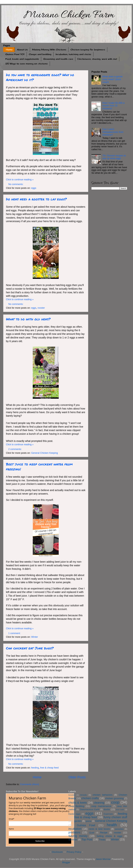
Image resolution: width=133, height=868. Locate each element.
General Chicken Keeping (44, 453)
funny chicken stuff (115, 817)
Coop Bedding (76, 806)
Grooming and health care (58, 59)
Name (11, 829)
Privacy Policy (74, 852)
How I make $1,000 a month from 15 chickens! (113, 106)
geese (89, 821)
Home (9, 50)
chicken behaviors (102, 795)
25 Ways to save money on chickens (26, 64)
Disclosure (57, 852)
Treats (102, 840)
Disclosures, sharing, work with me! (97, 59)
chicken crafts (90, 798)
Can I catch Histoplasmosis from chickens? (113, 132)
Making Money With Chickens (49, 50)
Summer (73, 840)
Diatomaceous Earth (90, 809)
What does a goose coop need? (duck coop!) (112, 79)
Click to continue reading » (20, 180)
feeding (35, 768)
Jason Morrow (103, 859)
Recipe (104, 833)
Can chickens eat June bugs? (30, 648)
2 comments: (15, 449)
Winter (35, 637)
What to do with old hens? (28, 319)
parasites (119, 829)
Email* (11, 819)
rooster (41, 308)
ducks (107, 809)
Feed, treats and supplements (22, 59)
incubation (75, 829)
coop (115, 802)
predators (74, 832)
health (112, 825)
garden (78, 821)
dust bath (120, 810)
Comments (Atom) (30, 784)
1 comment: (15, 633)
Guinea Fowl (86, 825)
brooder (72, 795)
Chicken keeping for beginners (88, 50)
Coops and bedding (40, 54)
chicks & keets (78, 803)
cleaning (99, 803)
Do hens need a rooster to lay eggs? (36, 199)
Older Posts (77, 777)
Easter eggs (74, 814)
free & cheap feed (49, 768)
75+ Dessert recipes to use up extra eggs (114, 157)
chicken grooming (114, 798)
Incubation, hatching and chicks (73, 54)
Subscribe (40, 841)
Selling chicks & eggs (109, 836)
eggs (34, 188)
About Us (22, 50)
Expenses (108, 814)
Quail (92, 833)
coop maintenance (101, 806)
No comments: (16, 184)
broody (84, 795)
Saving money (78, 836)
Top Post (87, 839)
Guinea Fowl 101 (15, 54)
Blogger (66, 862)
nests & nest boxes (99, 829)
